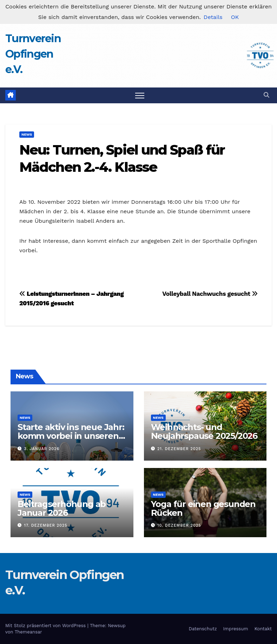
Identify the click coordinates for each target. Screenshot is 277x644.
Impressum (236, 629)
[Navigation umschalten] (140, 95)
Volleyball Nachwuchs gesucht (210, 294)
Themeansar (28, 632)
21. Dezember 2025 (179, 449)
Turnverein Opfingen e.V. (33, 54)
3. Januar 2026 (42, 449)
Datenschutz (203, 629)
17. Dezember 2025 (46, 525)
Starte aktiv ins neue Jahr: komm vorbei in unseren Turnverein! (71, 436)
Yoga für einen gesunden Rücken (203, 508)
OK (235, 17)
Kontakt (263, 629)
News (27, 134)
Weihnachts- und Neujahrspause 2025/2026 (204, 431)
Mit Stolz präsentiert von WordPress (46, 626)
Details (213, 17)
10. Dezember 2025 (179, 525)
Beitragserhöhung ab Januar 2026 (62, 508)
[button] (266, 95)
